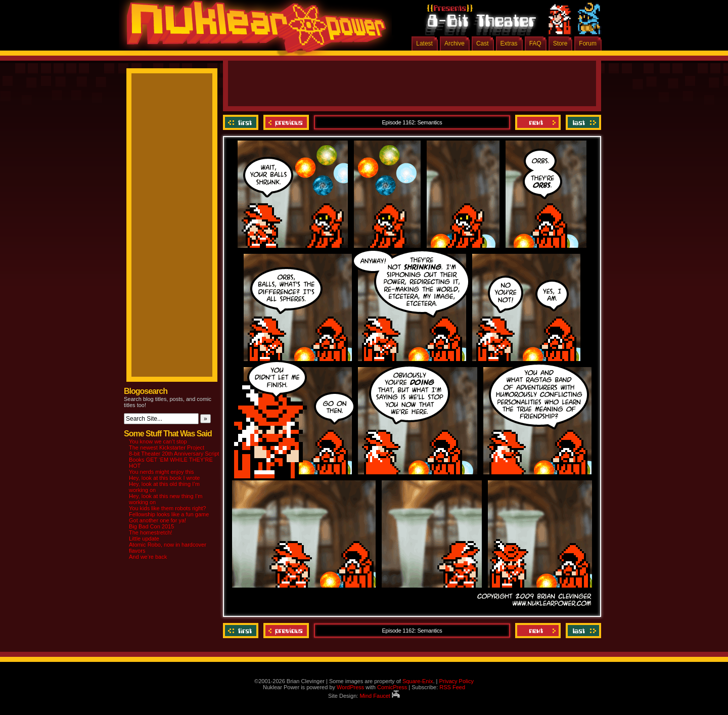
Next (538, 122)
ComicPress (392, 687)
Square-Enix (418, 681)
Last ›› (582, 122)
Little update (144, 539)
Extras (509, 43)
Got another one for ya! (157, 520)
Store (560, 43)
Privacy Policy (456, 681)
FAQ (535, 43)
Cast (483, 43)
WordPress (350, 687)
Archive (454, 43)
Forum (588, 43)
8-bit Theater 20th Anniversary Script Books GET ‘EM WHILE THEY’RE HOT (174, 460)
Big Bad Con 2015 (151, 526)
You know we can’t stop (158, 441)
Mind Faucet (380, 696)
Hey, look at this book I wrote (164, 478)
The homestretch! (151, 532)
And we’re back (148, 557)
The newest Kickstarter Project (167, 448)
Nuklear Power (253, 30)
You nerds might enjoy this (162, 472)
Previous (286, 122)
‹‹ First (242, 122)
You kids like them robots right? (167, 508)
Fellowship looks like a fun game (169, 514)
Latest (424, 43)
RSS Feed (452, 687)
